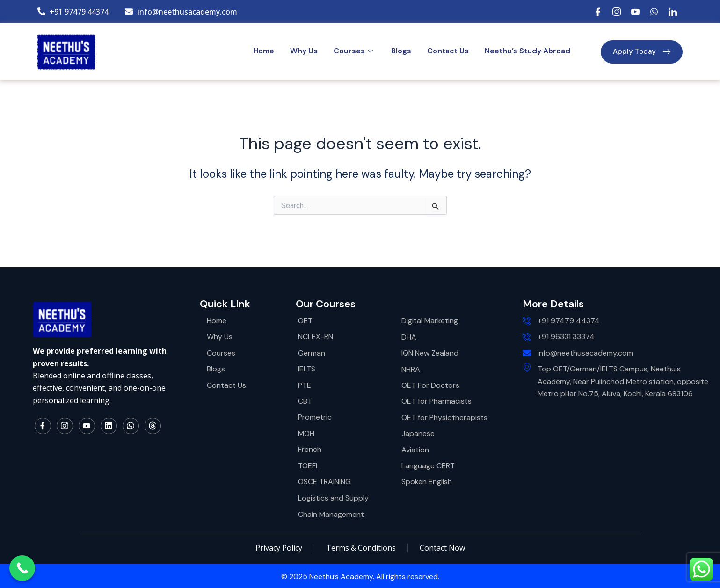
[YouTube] (635, 12)
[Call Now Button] (22, 568)
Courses (354, 51)
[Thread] (153, 426)
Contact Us (448, 51)
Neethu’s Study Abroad (527, 51)
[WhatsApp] (654, 12)
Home (264, 51)
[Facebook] (598, 12)
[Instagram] (617, 12)
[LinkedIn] (673, 12)
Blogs (401, 51)
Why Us (304, 51)
